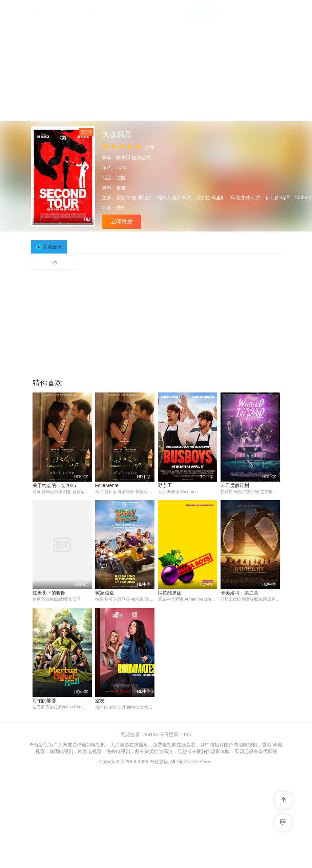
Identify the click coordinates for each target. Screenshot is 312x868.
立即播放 (122, 221)
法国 (121, 178)
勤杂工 (165, 485)
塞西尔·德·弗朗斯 (134, 198)
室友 (100, 701)
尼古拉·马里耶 (211, 198)
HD (54, 263)
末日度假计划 (235, 485)
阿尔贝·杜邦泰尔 (133, 158)
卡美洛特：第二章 (240, 593)
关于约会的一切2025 (54, 485)
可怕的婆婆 (44, 701)
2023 (121, 167)
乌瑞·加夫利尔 (245, 198)
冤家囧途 (105, 593)
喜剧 (121, 188)
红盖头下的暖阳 (49, 593)
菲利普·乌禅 (277, 198)
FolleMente (107, 485)
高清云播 (52, 247)
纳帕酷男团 (170, 593)
